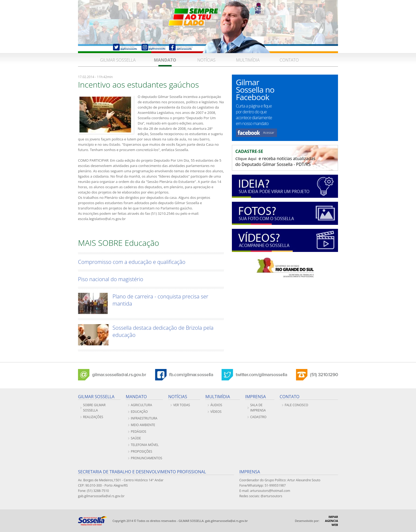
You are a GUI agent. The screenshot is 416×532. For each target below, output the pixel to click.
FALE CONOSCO (296, 405)
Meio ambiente (143, 425)
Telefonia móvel (145, 445)
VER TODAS (182, 405)
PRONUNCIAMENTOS (146, 458)
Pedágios (138, 432)
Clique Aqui (246, 159)
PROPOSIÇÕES (142, 451)
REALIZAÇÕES (93, 417)
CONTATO (289, 60)
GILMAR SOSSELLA (118, 60)
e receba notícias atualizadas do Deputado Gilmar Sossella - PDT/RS (285, 158)
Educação (139, 412)
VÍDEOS (216, 412)
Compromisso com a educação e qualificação (132, 262)
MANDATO (165, 60)
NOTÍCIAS (206, 60)
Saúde (136, 438)
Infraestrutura (144, 418)
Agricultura (141, 405)
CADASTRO (258, 417)
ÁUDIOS (216, 405)
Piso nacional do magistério (111, 279)
